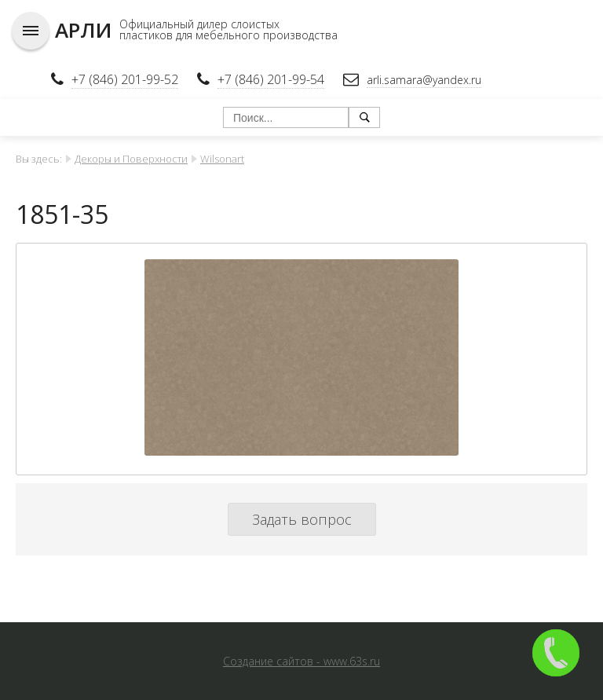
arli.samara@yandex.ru (424, 80)
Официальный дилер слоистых (199, 24)
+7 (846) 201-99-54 (271, 79)
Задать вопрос (302, 519)
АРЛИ (83, 30)
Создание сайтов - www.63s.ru (301, 661)
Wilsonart (222, 159)
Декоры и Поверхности (131, 159)
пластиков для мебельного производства (228, 35)
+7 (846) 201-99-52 (125, 79)
